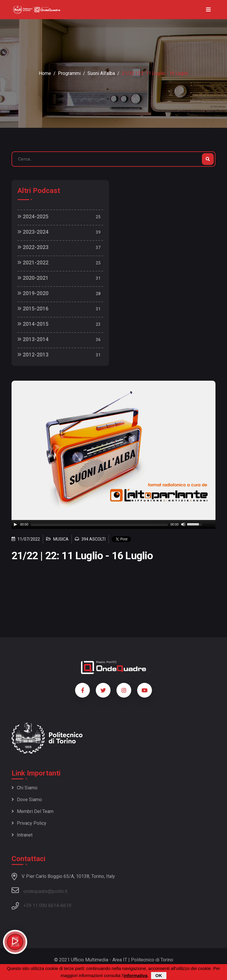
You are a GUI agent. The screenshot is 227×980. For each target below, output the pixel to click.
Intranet (22, 835)
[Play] (15, 524)
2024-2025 (33, 216)
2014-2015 (33, 324)
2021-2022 (33, 262)
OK (159, 975)
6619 (66, 905)
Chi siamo (25, 788)
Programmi (69, 73)
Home (45, 73)
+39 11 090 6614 (41, 905)
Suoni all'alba (101, 73)
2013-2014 (33, 339)
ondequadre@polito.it (39, 890)
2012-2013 (33, 355)
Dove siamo (27, 800)
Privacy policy (29, 823)
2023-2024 (33, 232)
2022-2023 (33, 247)
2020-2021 (33, 278)
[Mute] (183, 524)
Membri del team (33, 811)
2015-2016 (33, 309)
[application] (113, 524)
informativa (136, 975)
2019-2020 (33, 293)
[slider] (99, 524)
